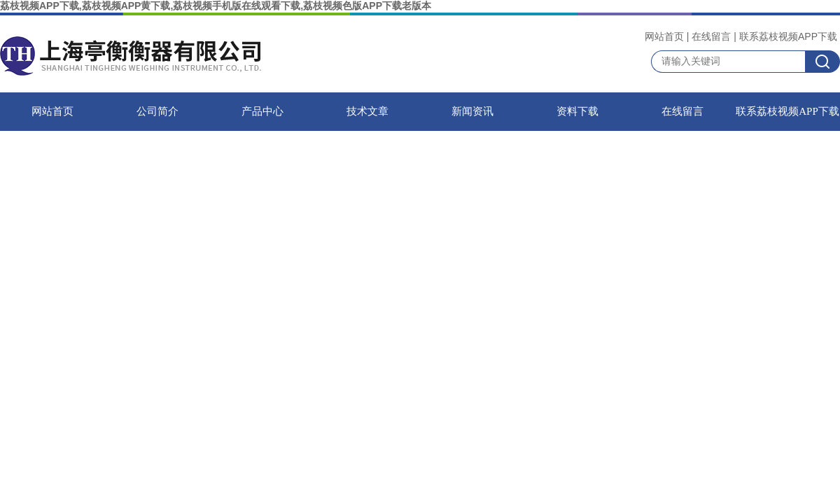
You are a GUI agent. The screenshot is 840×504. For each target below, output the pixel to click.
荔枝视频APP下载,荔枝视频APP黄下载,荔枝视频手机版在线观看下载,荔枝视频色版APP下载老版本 (216, 6)
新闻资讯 (472, 111)
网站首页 (664, 36)
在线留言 (711, 36)
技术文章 (367, 111)
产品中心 (262, 111)
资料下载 (577, 111)
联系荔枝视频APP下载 (788, 36)
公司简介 (157, 111)
